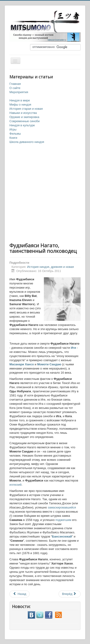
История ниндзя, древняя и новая (51, 267)
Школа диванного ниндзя (27, 142)
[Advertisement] (45, 193)
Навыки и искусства (23, 113)
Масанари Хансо (22, 364)
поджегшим (63, 520)
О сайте (15, 88)
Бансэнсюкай (62, 536)
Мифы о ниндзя (20, 105)
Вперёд (69, 594)
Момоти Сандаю (49, 364)
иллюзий (15, 485)
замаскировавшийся (62, 507)
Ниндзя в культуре (22, 125)
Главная (15, 84)
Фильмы (15, 134)
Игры (13, 129)
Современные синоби (25, 121)
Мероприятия (19, 92)
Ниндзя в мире (20, 100)
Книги (13, 138)
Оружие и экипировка (24, 117)
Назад (20, 594)
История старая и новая (26, 109)
